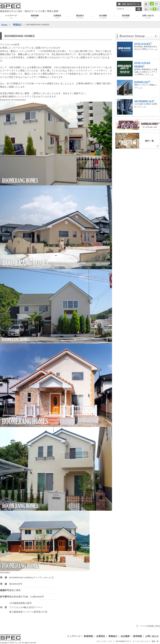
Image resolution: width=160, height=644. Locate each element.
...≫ (156, 49)
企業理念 (57, 17)
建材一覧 (155, 641)
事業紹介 (80, 17)
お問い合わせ (149, 17)
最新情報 (34, 17)
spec (11, 5)
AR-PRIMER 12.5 (122, 641)
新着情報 (88, 636)
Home (4, 25)
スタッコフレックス (104, 641)
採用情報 (126, 17)
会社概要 (103, 17)
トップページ (11, 17)
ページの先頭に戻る (150, 626)
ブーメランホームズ (140, 641)
